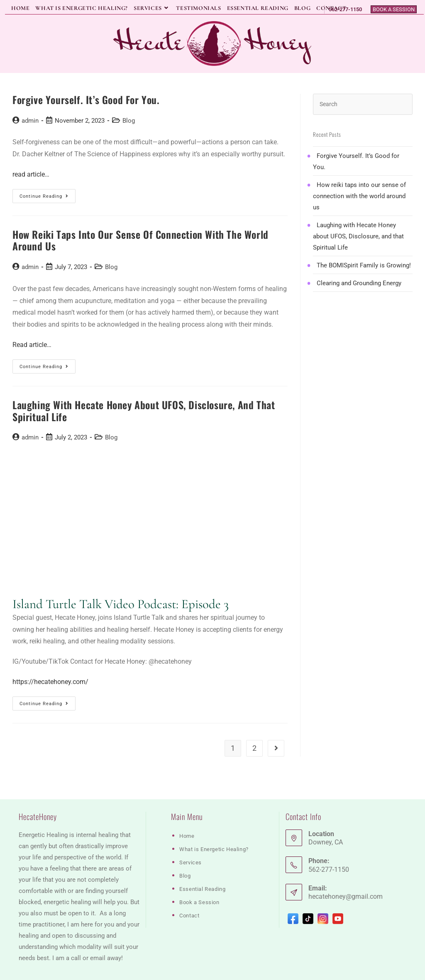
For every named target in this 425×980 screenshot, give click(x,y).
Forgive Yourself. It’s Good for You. (86, 99)
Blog (129, 121)
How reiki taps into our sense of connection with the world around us (140, 240)
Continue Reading (48, 198)
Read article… (32, 345)
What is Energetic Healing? (214, 827)
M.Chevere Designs (123, 971)
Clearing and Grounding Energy (359, 283)
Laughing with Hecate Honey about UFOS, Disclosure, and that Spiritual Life (144, 411)
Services (191, 841)
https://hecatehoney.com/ (50, 682)
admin (30, 121)
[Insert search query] (363, 104)
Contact (189, 894)
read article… (31, 174)
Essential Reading (202, 867)
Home (187, 814)
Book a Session (394, 9)
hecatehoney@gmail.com (346, 874)
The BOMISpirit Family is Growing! (364, 265)
